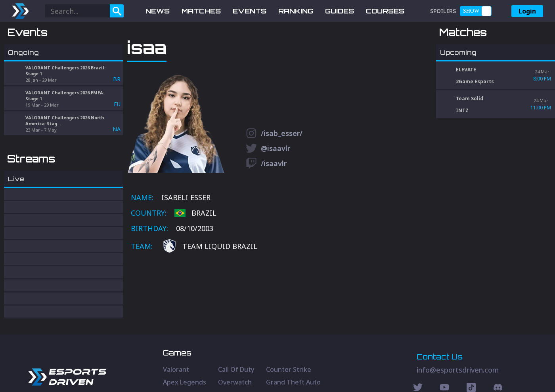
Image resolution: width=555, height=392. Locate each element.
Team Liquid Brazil (210, 288)
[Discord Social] (471, 359)
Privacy (488, 374)
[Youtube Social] (444, 359)
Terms (513, 374)
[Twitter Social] (418, 359)
